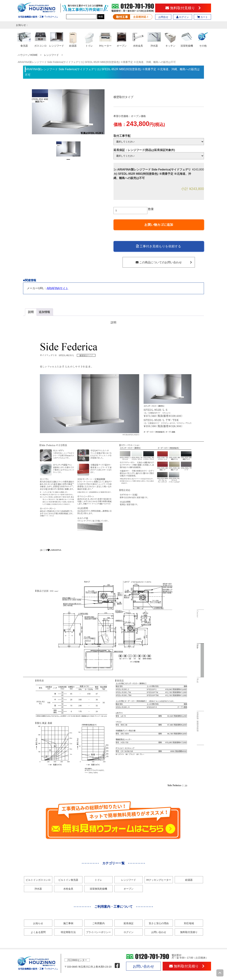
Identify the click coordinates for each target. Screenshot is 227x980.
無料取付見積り (183, 8)
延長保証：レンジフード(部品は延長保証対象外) (144, 150)
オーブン (129, 889)
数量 (151, 209)
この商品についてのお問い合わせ (164, 262)
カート (203, 17)
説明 (31, 312)
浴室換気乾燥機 (98, 889)
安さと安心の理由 (159, 923)
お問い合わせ (159, 932)
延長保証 (129, 923)
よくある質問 (38, 932)
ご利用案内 (98, 923)
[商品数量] (130, 211)
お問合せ (163, 17)
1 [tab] (68, 161)
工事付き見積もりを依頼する (159, 246)
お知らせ (38, 923)
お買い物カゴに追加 (159, 225)
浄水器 (38, 889)
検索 (101, 17)
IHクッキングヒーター (159, 880)
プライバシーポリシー (98, 932)
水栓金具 (68, 889)
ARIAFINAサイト (57, 288)
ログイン (183, 17)
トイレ (98, 880)
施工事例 (68, 923)
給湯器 (189, 880)
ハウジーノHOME (28, 55)
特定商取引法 (68, 932)
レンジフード (51, 55)
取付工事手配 (122, 136)
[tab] (31, 312)
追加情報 (44, 312)
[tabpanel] (68, 149)
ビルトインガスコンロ (38, 880)
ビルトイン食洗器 (68, 880)
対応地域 (189, 923)
